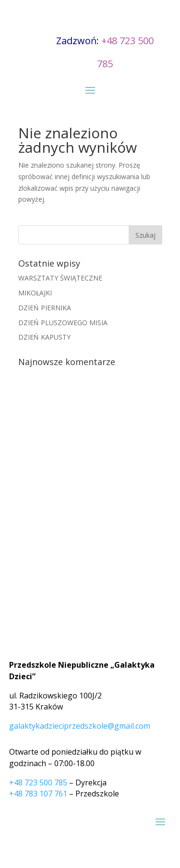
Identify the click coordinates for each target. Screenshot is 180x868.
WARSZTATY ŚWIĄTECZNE (60, 278)
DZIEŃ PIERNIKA (45, 308)
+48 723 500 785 (38, 782)
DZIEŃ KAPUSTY (44, 337)
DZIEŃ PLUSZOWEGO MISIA (63, 323)
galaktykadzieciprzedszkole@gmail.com (80, 726)
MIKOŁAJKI (35, 293)
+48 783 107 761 (38, 794)
